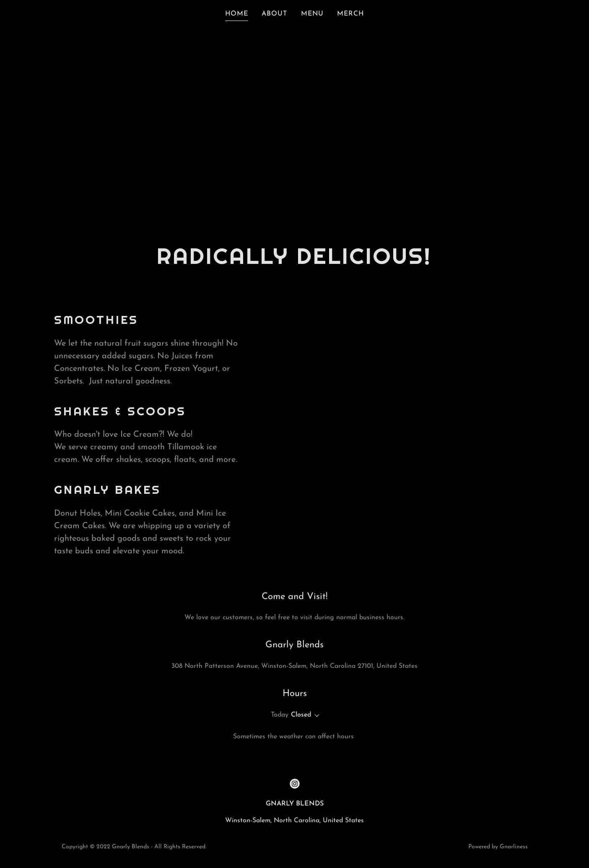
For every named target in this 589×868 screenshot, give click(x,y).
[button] (315, 716)
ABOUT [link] (274, 14)
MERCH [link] (350, 14)
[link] (295, 784)
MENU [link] (312, 14)
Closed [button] (301, 715)
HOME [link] (237, 14)
